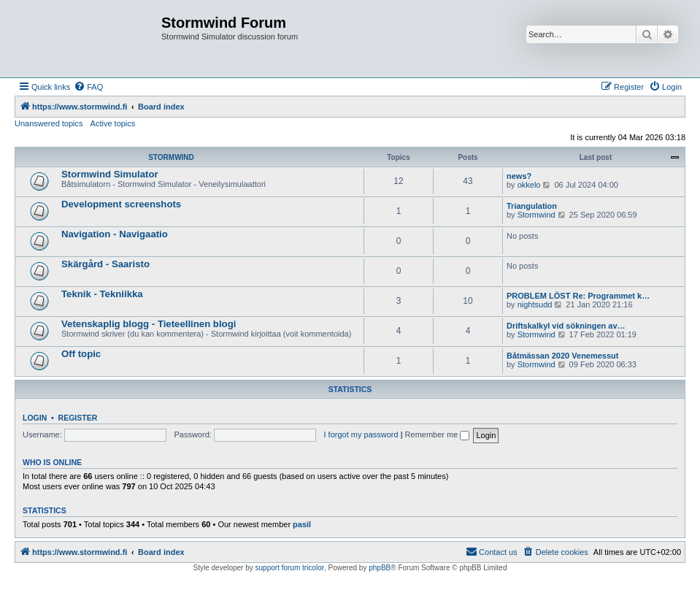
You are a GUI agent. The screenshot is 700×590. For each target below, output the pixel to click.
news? (519, 176)
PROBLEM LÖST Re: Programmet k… (578, 296)
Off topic (81, 354)
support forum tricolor (290, 568)
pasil (302, 524)
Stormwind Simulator (110, 174)
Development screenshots (121, 204)
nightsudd (535, 304)
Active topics (113, 123)
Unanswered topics (49, 123)
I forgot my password (361, 434)
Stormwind (536, 215)
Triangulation (532, 206)
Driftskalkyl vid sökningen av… (566, 326)
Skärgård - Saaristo (105, 264)
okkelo (529, 185)
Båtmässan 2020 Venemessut (562, 356)
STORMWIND (171, 157)
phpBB (380, 568)
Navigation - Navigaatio (115, 234)
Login (35, 418)
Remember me (438, 434)
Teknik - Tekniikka (102, 294)
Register (78, 418)
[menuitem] (88, 87)
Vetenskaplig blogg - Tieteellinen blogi (149, 324)
